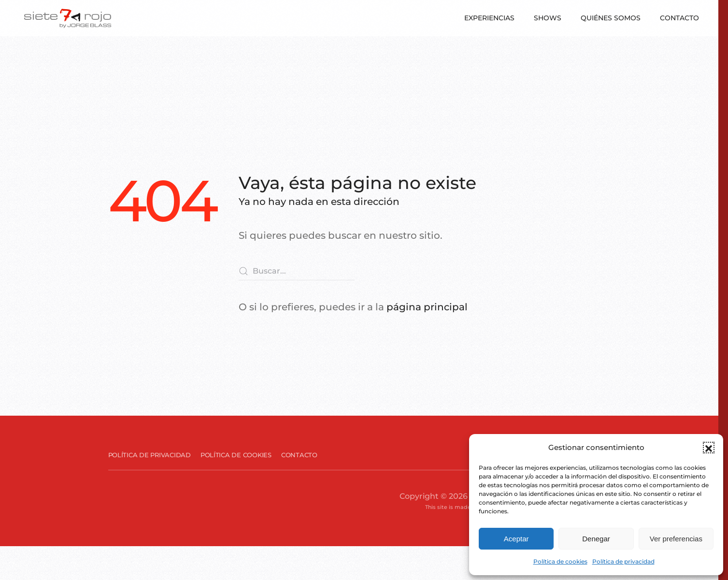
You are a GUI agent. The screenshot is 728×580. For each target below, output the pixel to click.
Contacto (679, 18)
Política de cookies (560, 561)
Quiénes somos (611, 18)
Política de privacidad (623, 561)
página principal (427, 307)
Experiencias (489, 18)
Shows (548, 18)
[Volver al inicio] (68, 18)
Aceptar (516, 539)
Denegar (596, 539)
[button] (709, 448)
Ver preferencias (676, 539)
